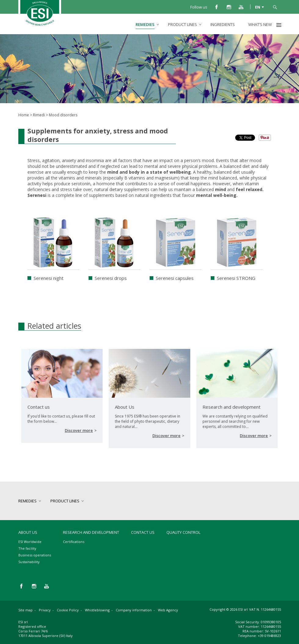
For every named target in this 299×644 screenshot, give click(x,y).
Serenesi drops (111, 278)
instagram (229, 7)
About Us (28, 532)
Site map (26, 610)
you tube (241, 7)
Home (24, 115)
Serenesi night (49, 278)
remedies (145, 24)
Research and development (91, 532)
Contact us (143, 532)
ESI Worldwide (30, 542)
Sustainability (29, 562)
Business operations (35, 555)
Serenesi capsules (175, 278)
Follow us (199, 7)
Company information (134, 610)
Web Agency (168, 610)
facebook (217, 7)
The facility (27, 548)
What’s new (260, 24)
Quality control (183, 532)
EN (258, 7)
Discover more (79, 430)
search (275, 7)
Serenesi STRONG (236, 278)
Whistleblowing (97, 610)
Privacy (45, 610)
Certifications (74, 542)
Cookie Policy (68, 610)
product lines (182, 24)
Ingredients (223, 24)
